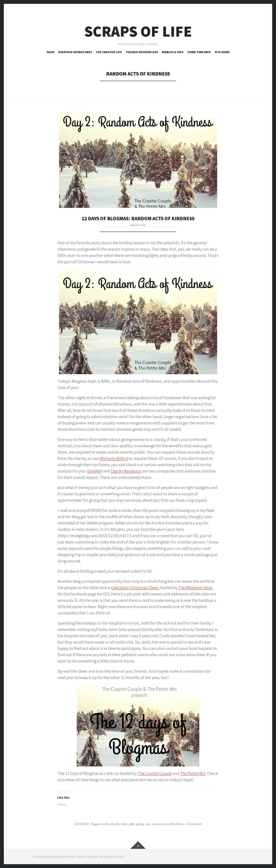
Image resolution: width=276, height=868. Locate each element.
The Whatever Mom (195, 588)
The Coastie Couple (155, 773)
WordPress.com (114, 856)
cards (105, 824)
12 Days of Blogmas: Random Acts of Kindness (138, 218)
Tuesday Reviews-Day (142, 52)
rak (148, 824)
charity (115, 824)
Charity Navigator (126, 471)
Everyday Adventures (75, 52)
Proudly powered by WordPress (53, 856)
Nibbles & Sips (173, 52)
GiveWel (94, 471)
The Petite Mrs (193, 773)
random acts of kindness (167, 824)
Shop (51, 52)
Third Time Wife (199, 52)
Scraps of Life (138, 31)
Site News (222, 52)
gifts (132, 824)
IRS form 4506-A (114, 458)
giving (140, 824)
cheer (124, 824)
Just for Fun (138, 225)
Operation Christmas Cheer (135, 588)
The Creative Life (109, 52)
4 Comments (194, 824)
